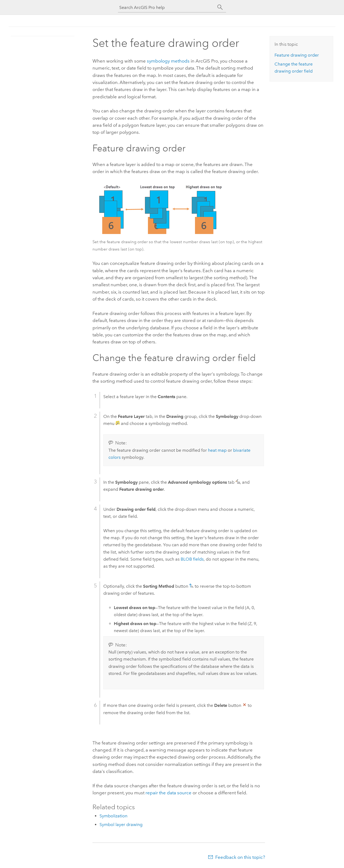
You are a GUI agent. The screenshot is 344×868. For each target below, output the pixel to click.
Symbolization (113, 816)
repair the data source (168, 793)
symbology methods (168, 61)
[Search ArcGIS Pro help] (167, 7)
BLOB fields (192, 559)
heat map (217, 450)
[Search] (220, 7)
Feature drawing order (297, 55)
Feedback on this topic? (240, 857)
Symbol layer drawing (121, 825)
